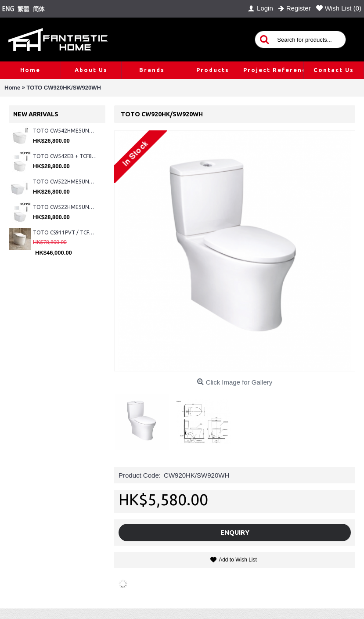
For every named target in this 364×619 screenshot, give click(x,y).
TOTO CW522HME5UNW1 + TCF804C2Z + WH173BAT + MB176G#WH (65, 207)
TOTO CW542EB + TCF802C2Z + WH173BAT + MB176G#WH (65, 156)
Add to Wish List (238, 560)
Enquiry (235, 532)
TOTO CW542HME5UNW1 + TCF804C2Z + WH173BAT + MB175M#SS (65, 131)
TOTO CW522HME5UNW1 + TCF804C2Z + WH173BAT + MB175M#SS (65, 182)
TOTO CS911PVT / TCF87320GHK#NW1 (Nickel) (65, 232)
